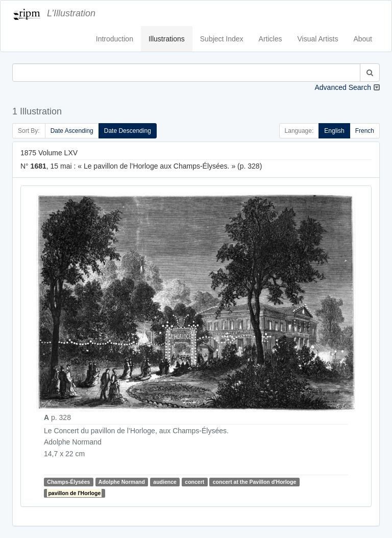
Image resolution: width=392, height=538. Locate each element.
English (334, 131)
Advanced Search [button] (343, 87)
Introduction (115, 39)
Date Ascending (72, 131)
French (365, 131)
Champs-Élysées (68, 482)
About (363, 39)
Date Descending (128, 131)
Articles (271, 39)
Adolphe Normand (122, 482)
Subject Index (222, 39)
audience (165, 482)
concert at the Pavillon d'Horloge (255, 482)
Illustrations (167, 39)
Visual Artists (318, 39)
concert (194, 482)
